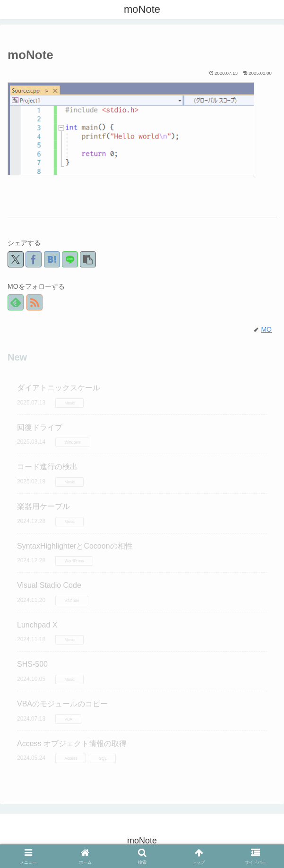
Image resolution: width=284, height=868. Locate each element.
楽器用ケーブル (43, 506)
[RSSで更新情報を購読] (34, 302)
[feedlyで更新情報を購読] (16, 302)
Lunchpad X (37, 625)
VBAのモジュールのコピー (62, 704)
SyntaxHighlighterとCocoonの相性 (75, 546)
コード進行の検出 (47, 467)
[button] (88, 259)
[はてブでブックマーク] (52, 259)
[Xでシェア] (16, 259)
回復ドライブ (40, 427)
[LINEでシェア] (70, 259)
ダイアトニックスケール (59, 388)
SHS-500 (32, 664)
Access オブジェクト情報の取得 (72, 743)
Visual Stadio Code (49, 585)
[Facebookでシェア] (34, 259)
